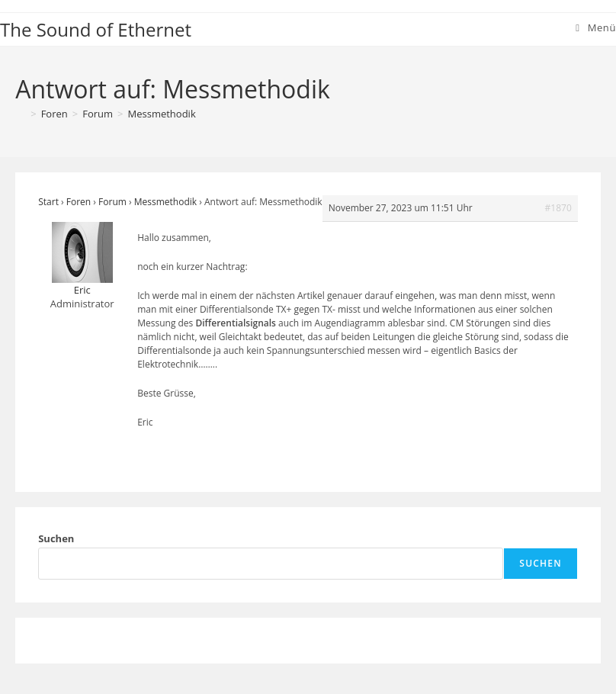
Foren (79, 202)
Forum (112, 202)
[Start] (21, 114)
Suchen (56, 538)
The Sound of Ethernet (96, 29)
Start (48, 202)
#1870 (558, 208)
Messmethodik (162, 114)
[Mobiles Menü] (596, 27)
